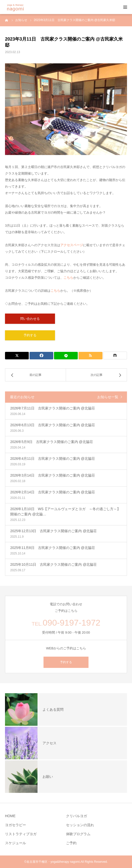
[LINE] (66, 356)
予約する (30, 335)
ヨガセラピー (15, 825)
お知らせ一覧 (108, 397)
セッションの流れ (80, 825)
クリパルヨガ (76, 816)
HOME (10, 816)
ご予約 (71, 843)
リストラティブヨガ (21, 834)
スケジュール (15, 843)
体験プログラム (78, 834)
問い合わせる (30, 319)
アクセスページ (72, 245)
